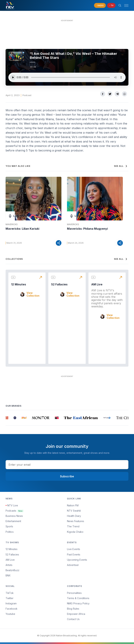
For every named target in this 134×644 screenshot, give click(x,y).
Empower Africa (76, 614)
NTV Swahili (74, 511)
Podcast (27, 95)
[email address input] (67, 465)
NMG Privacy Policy (78, 604)
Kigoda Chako (75, 532)
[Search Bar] (120, 5)
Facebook (12, 609)
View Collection (33, 294)
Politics (10, 532)
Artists (9, 565)
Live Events (74, 549)
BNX (8, 576)
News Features (76, 521)
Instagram (11, 604)
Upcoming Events (77, 560)
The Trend (73, 527)
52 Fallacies (59, 285)
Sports (9, 527)
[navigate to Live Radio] (100, 6)
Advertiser (73, 565)
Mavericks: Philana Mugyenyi (87, 229)
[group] (7, 418)
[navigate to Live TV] (111, 6)
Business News (14, 516)
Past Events (74, 554)
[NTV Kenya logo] (10, 5)
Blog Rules (73, 609)
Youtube (10, 614)
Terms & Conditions (78, 598)
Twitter (10, 598)
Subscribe (67, 476)
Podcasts (15, 511)
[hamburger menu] (126, 6)
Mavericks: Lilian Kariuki (22, 229)
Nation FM (73, 506)
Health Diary (74, 516)
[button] (125, 6)
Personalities (74, 593)
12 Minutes (19, 285)
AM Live (97, 285)
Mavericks (12, 224)
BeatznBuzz (12, 570)
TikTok (10, 593)
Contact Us (73, 619)
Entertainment (13, 521)
